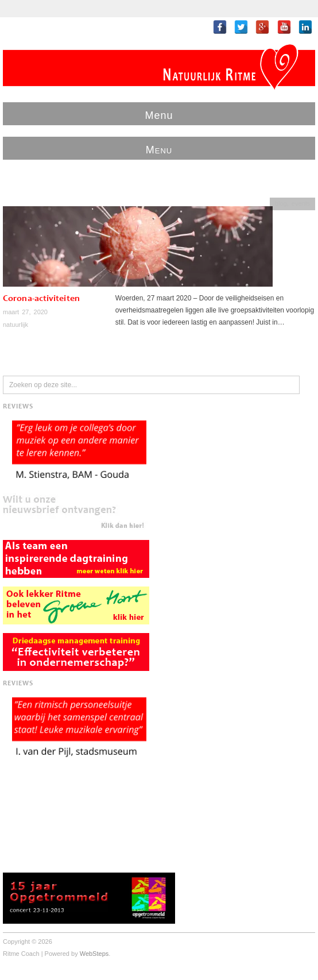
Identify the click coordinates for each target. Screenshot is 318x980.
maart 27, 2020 (25, 312)
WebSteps (94, 954)
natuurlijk (15, 325)
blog (281, 203)
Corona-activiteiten (41, 299)
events (301, 203)
